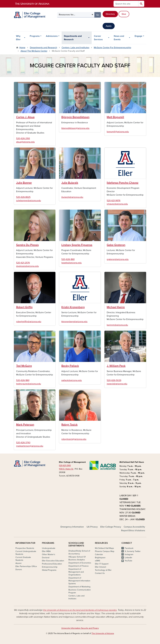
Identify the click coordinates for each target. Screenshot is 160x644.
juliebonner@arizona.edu (29, 201)
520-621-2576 (23, 263)
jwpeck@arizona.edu (117, 384)
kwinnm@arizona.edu (117, 325)
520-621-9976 (114, 201)
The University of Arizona (103, 633)
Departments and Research (73, 38)
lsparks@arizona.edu (71, 263)
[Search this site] (126, 4)
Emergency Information (72, 527)
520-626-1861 (68, 259)
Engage (138, 36)
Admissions (52, 36)
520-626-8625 (23, 197)
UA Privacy (92, 527)
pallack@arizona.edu (72, 380)
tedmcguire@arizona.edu (29, 384)
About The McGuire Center (34, 51)
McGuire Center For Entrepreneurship (112, 48)
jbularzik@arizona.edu (72, 197)
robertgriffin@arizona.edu (29, 322)
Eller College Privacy (111, 527)
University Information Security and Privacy (80, 628)
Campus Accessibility (134, 527)
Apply (109, 26)
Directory (110, 14)
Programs (35, 36)
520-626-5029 (114, 380)
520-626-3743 (23, 443)
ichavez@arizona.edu (117, 204)
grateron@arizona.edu (118, 259)
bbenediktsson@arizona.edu (75, 128)
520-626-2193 (23, 138)
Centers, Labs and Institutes (75, 48)
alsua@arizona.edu (25, 142)
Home (22, 48)
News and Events (119, 38)
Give (124, 14)
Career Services (98, 38)
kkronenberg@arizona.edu (74, 322)
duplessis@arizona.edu (27, 266)
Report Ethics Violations (133, 531)
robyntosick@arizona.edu (74, 439)
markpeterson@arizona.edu (30, 446)
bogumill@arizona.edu (118, 132)
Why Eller (18, 38)
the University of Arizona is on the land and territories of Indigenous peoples (80, 610)
